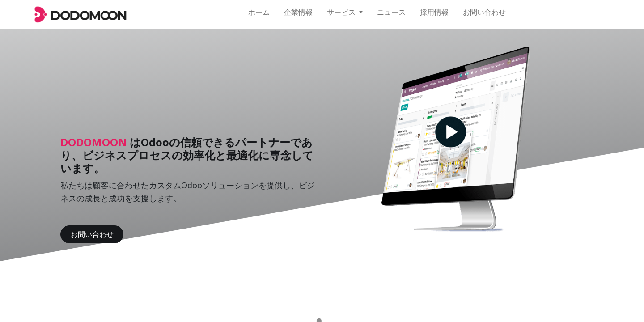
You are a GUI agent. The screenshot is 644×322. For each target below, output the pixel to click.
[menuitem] (259, 14)
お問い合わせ (92, 234)
